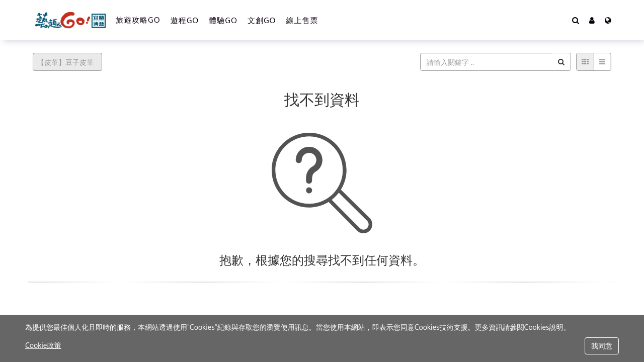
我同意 (602, 346)
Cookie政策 (43, 345)
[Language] (608, 20)
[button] (592, 20)
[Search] (576, 20)
